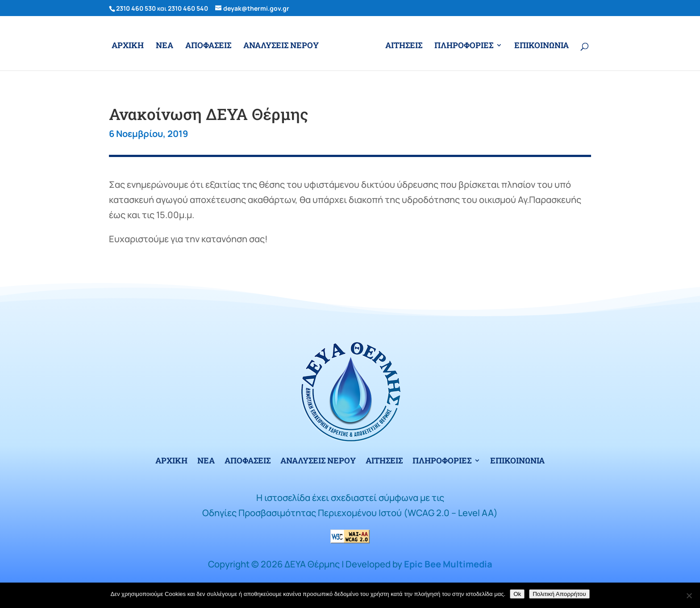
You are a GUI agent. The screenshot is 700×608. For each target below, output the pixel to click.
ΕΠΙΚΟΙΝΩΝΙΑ (542, 46)
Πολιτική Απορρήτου (559, 594)
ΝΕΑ (165, 46)
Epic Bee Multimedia (448, 564)
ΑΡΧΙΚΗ (128, 46)
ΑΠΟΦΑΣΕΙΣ (208, 46)
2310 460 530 (136, 8)
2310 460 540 (188, 8)
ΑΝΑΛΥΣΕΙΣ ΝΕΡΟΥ (281, 46)
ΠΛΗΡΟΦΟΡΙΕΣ (464, 46)
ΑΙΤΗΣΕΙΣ (404, 46)
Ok (517, 594)
